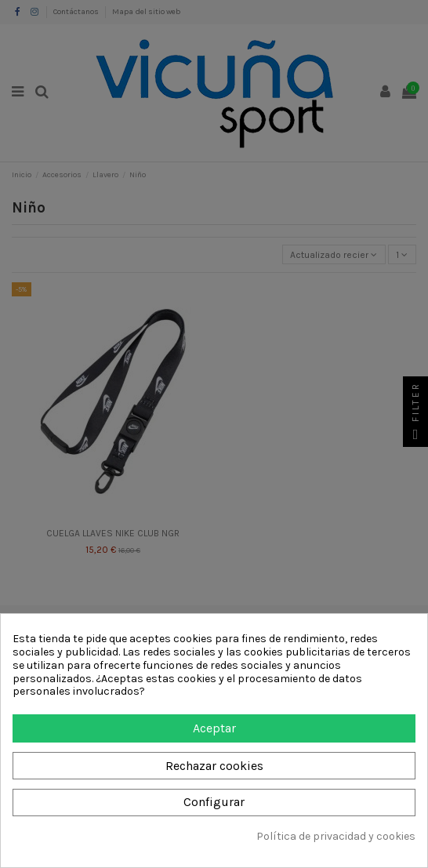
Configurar (214, 802)
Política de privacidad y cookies (336, 837)
